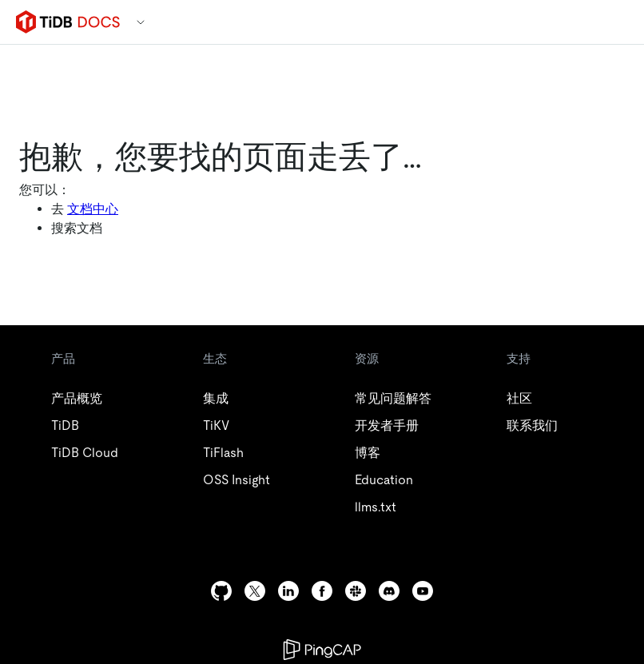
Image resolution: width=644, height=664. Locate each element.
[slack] (356, 591)
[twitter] (255, 591)
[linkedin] (288, 591)
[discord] (389, 591)
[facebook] (322, 591)
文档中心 (93, 209)
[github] (221, 591)
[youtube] (423, 591)
